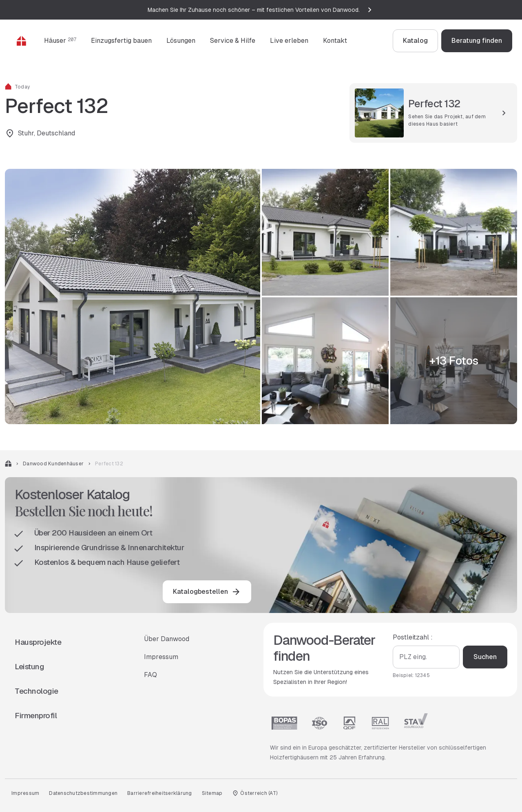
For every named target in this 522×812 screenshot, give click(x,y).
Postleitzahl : (413, 637)
